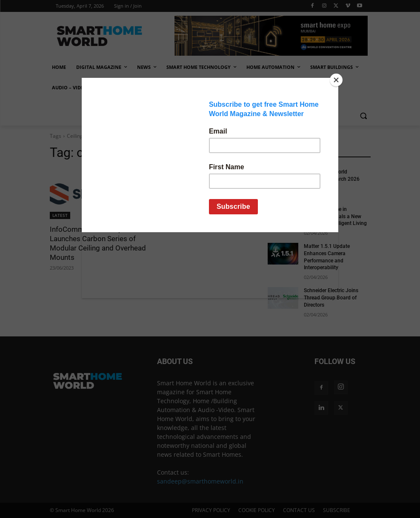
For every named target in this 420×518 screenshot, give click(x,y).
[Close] (336, 80)
